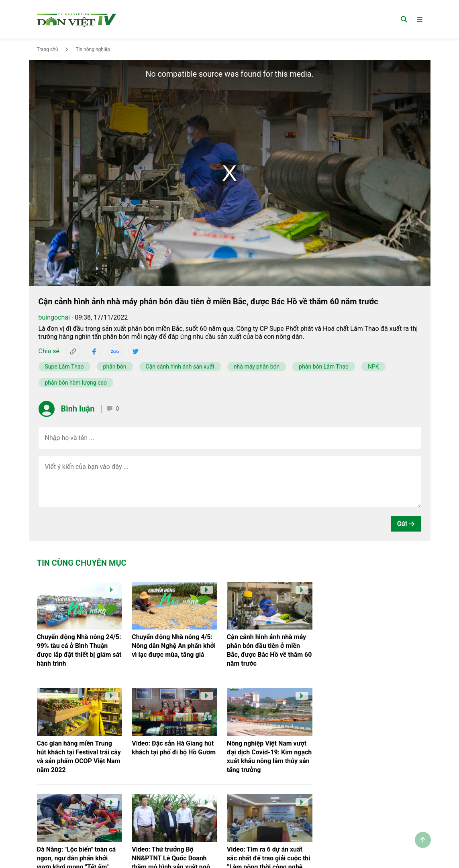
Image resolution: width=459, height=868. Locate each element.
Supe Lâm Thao (64, 367)
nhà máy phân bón (257, 367)
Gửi (406, 524)
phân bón (115, 367)
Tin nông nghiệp (93, 49)
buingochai (54, 317)
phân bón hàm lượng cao (76, 383)
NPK (373, 367)
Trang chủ (48, 49)
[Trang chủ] (77, 19)
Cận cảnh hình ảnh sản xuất (180, 367)
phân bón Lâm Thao (324, 367)
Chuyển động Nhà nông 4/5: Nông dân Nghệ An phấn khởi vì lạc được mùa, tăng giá (174, 646)
